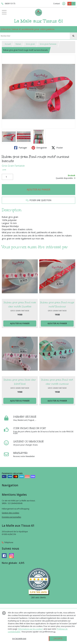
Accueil (8, 44)
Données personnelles (11, 517)
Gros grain (30, 44)
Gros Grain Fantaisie (13, 166)
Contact (57, 4)
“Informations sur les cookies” (30, 629)
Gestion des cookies (10, 513)
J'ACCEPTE (58, 638)
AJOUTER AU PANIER (38, 190)
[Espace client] (64, 4)
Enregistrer (39, 148)
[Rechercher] (73, 36)
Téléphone (8, 542)
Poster (57, 148)
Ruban (18, 44)
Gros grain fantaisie (48, 44)
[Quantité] (7, 177)
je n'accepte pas (19, 638)
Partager (21, 148)
